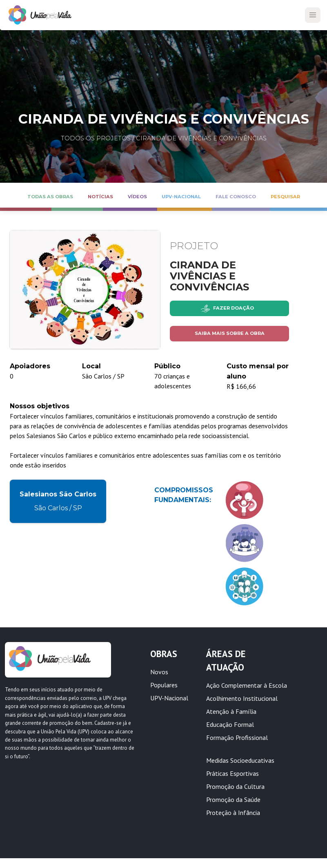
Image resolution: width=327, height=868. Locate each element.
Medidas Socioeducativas (240, 760)
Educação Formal (230, 724)
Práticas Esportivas (232, 773)
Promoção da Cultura (235, 786)
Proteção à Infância (233, 813)
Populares (164, 685)
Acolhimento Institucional (242, 698)
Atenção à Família (231, 711)
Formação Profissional (237, 737)
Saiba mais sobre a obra (230, 333)
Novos (159, 672)
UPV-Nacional (169, 698)
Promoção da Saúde (233, 799)
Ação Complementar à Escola (247, 685)
